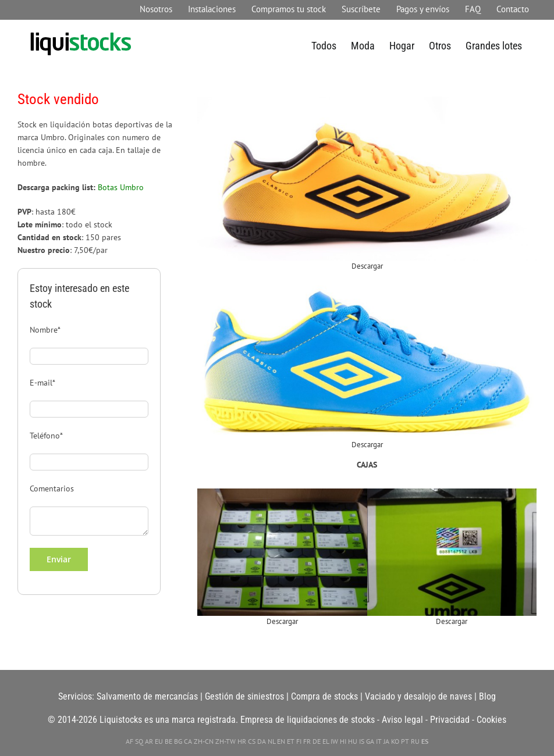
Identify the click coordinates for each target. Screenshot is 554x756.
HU (353, 741)
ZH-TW (225, 741)
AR (149, 741)
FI (299, 741)
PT (405, 741)
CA (188, 741)
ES (425, 741)
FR (307, 741)
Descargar (367, 266)
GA (370, 741)
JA (386, 741)
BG (178, 741)
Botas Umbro (121, 187)
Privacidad (450, 720)
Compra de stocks (324, 696)
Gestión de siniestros (244, 696)
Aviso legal (402, 720)
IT (379, 741)
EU (159, 741)
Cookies (491, 720)
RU (415, 741)
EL (326, 741)
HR (242, 741)
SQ (139, 741)
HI (343, 741)
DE (317, 741)
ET (291, 741)
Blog (487, 696)
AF (129, 741)
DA (262, 741)
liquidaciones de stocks (331, 720)
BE (168, 741)
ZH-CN (204, 741)
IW (334, 741)
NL (271, 741)
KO (395, 741)
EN (281, 741)
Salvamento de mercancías (147, 696)
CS (252, 741)
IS (362, 741)
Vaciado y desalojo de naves (418, 696)
